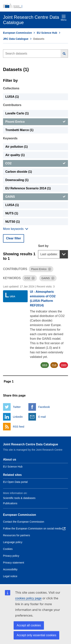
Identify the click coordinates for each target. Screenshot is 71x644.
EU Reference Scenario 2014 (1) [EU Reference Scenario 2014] (28, 188)
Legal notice (10, 576)
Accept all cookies (29, 625)
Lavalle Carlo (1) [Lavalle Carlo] (17, 113)
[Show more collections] (16, 229)
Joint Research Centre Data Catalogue (31, 444)
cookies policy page (28, 598)
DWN (64, 365)
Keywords (10, 138)
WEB (45, 365)
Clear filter (14, 238)
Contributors (12, 105)
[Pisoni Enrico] (35, 122)
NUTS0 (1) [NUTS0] (12, 222)
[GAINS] (35, 197)
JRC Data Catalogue (16, 39)
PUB (54, 365)
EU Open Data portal (15, 482)
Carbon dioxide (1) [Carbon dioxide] (19, 172)
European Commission (17, 33)
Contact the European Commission (24, 522)
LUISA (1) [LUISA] (12, 97)
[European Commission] (35, 6)
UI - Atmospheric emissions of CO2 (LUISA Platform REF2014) (43, 299)
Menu (64, 18)
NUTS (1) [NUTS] (12, 213)
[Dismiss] (50, 269)
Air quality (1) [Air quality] (15, 155)
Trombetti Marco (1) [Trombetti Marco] (19, 130)
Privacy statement (14, 563)
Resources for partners (16, 535)
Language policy (13, 542)
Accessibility (10, 569)
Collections (11, 88)
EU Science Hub (47, 33)
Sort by (43, 246)
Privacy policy (11, 556)
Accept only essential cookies (36, 635)
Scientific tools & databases (19, 498)
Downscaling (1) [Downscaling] (17, 180)
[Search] (64, 54)
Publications (10, 503)
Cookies (8, 549)
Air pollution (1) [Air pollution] (16, 147)
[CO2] (35, 163)
